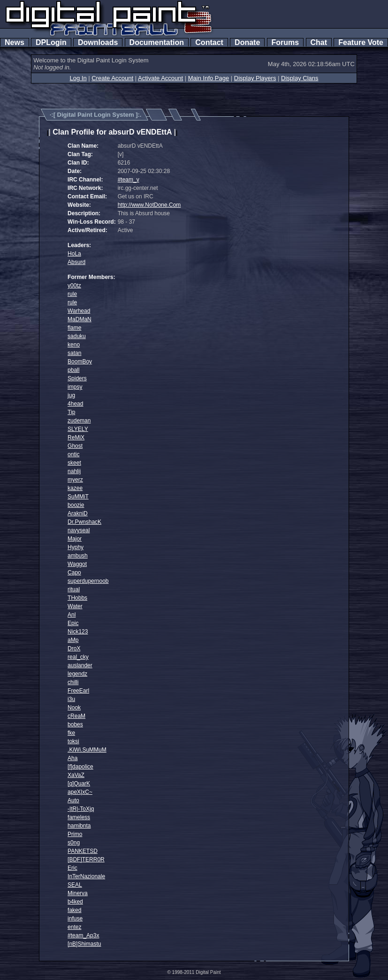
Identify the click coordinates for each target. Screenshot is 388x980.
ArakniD (78, 513)
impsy (75, 387)
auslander (80, 665)
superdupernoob (88, 581)
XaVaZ (76, 775)
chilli (73, 682)
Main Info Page (209, 78)
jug (71, 395)
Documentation (157, 42)
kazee (75, 488)
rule (72, 294)
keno (74, 345)
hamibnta (79, 826)
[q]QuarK (79, 784)
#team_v (129, 180)
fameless (79, 817)
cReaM (76, 716)
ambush (78, 556)
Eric (72, 868)
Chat (319, 42)
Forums (285, 42)
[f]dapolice (80, 767)
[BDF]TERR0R (86, 859)
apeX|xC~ (80, 792)
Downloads (98, 42)
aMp (73, 640)
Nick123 (78, 632)
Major (75, 539)
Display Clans (300, 78)
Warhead (79, 311)
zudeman (79, 421)
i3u (71, 699)
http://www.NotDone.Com (149, 205)
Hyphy (76, 547)
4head (75, 404)
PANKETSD (83, 851)
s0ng (74, 843)
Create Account (112, 78)
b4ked (75, 902)
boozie (76, 505)
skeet (74, 463)
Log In (78, 78)
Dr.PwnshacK (84, 522)
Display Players (255, 78)
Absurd (76, 262)
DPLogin (51, 42)
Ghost (75, 446)
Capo (74, 573)
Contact (209, 42)
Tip (71, 412)
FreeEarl (78, 691)
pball (73, 370)
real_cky (78, 657)
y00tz (74, 286)
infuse (75, 919)
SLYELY (78, 429)
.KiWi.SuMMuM (87, 750)
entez (74, 927)
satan (74, 353)
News (15, 42)
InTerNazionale (86, 876)
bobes (75, 724)
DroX (74, 648)
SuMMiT (78, 497)
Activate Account (160, 78)
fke (71, 733)
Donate (247, 42)
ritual (74, 589)
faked (74, 910)
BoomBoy (80, 362)
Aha (72, 758)
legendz (77, 674)
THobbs (77, 598)
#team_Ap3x (83, 935)
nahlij (74, 471)
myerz (75, 480)
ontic (73, 454)
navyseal (79, 530)
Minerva (78, 893)
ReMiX (76, 437)
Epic (73, 623)
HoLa (74, 254)
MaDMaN (80, 319)
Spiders (77, 378)
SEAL (75, 885)
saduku (77, 336)
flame (74, 328)
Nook (74, 708)
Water (75, 606)
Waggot (77, 564)
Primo (75, 834)
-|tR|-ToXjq (81, 809)
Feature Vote (361, 42)
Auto (73, 800)
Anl (72, 615)
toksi (73, 741)
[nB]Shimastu (84, 944)
